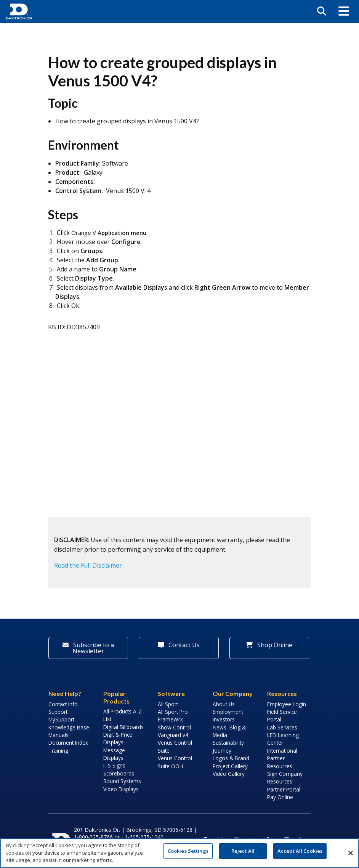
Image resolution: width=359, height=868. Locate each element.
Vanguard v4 (173, 735)
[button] (344, 11)
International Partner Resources (282, 758)
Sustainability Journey (228, 746)
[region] (179, 853)
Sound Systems (122, 781)
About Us (224, 704)
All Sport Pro (173, 712)
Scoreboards (119, 773)
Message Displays (114, 754)
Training (58, 751)
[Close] (351, 853)
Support (58, 712)
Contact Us (179, 645)
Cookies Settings (188, 851)
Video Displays (121, 789)
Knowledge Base (69, 727)
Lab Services (282, 727)
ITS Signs (114, 765)
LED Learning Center (283, 739)
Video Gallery (229, 774)
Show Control (174, 727)
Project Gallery (230, 766)
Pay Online (280, 797)
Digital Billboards (123, 727)
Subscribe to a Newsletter (88, 648)
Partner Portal (284, 789)
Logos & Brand (231, 758)
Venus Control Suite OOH (175, 762)
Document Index (68, 743)
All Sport (168, 704)
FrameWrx (170, 719)
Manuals (58, 735)
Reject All (243, 851)
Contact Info (63, 704)
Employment (228, 712)
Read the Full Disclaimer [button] (88, 565)
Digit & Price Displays (118, 738)
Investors (224, 719)
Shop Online (269, 645)
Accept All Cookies (300, 851)
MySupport (61, 719)
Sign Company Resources (285, 778)
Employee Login (287, 704)
